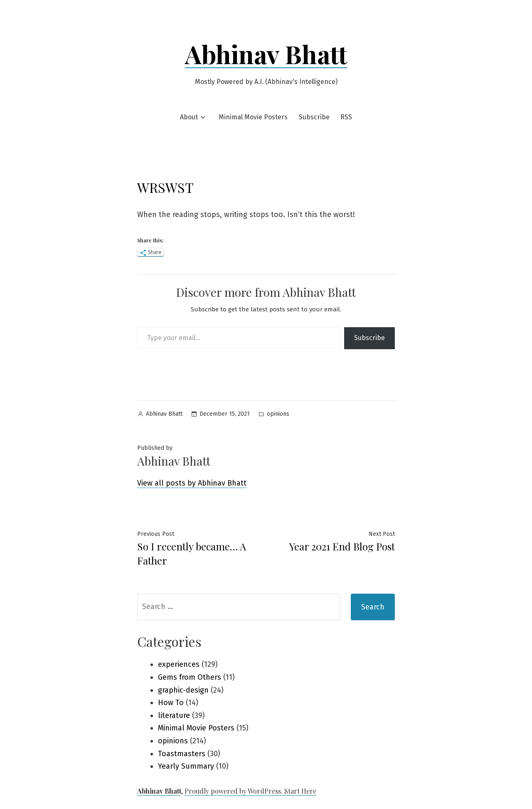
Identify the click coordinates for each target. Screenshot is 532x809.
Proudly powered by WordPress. (234, 791)
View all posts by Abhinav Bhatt (192, 483)
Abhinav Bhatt (266, 54)
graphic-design (183, 690)
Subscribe (314, 117)
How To (171, 703)
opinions (278, 414)
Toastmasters (182, 754)
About (189, 117)
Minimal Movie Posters (253, 117)
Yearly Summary (186, 766)
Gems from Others (190, 677)
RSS (346, 117)
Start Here (300, 791)
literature (174, 715)
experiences (179, 664)
